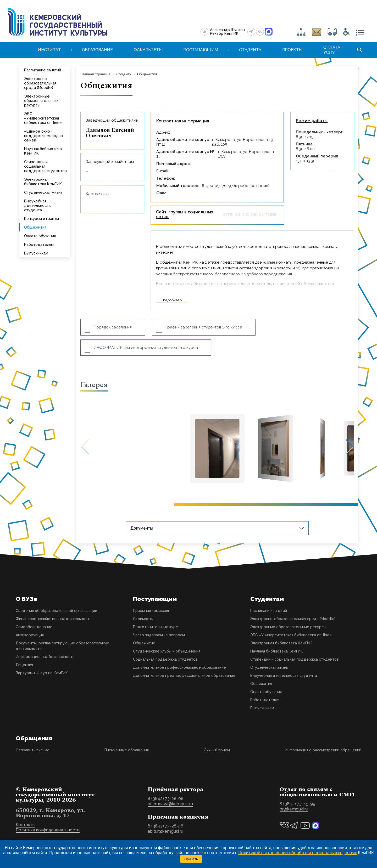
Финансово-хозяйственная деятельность (54, 619)
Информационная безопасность (45, 657)
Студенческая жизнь (43, 192)
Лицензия (24, 665)
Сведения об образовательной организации (56, 611)
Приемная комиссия (151, 611)
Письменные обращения (127, 750)
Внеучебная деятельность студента (37, 205)
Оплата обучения (40, 236)
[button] (346, 447)
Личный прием (217, 750)
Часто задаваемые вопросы (159, 635)
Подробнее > (172, 300)
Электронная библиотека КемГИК (43, 181)
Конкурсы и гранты (41, 219)
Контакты (26, 825)
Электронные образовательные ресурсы (41, 101)
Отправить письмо (33, 750)
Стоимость (143, 619)
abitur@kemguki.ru (165, 831)
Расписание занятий (43, 70)
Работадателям (265, 700)
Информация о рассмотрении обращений (323, 750)
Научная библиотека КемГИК (43, 151)
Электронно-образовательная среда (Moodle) (40, 83)
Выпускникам (36, 253)
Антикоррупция (30, 635)
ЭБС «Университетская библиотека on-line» (43, 118)
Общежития (35, 227)
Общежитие (144, 643)
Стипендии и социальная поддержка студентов (45, 166)
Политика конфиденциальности (48, 830)
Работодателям (39, 244)
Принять (191, 859)
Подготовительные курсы (157, 627)
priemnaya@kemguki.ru (170, 804)
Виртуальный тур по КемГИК (42, 673)
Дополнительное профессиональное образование (179, 667)
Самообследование (34, 627)
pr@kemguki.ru (294, 809)
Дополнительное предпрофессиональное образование (184, 676)
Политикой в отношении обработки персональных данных (298, 853)
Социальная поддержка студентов (165, 659)
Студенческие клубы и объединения (167, 651)
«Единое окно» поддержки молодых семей (44, 136)
